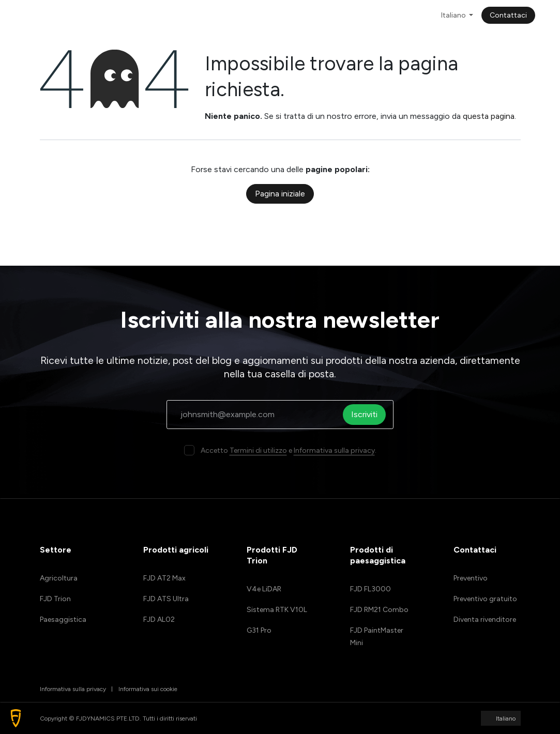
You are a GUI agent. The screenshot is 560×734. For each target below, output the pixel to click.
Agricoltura (59, 578)
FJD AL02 (159, 620)
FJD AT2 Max (164, 578)
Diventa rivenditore (485, 620)
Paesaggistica (63, 620)
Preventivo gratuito (485, 599)
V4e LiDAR (264, 589)
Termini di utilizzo (258, 450)
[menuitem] (163, 15)
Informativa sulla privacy (334, 450)
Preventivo (471, 578)
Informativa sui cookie (148, 689)
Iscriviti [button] (367, 414)
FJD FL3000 (370, 589)
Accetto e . (289, 450)
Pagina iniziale (280, 194)
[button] (16, 718)
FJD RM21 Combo (379, 610)
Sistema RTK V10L (277, 610)
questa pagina (489, 116)
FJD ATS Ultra (166, 599)
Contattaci (508, 15)
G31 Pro (259, 630)
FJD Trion (55, 599)
